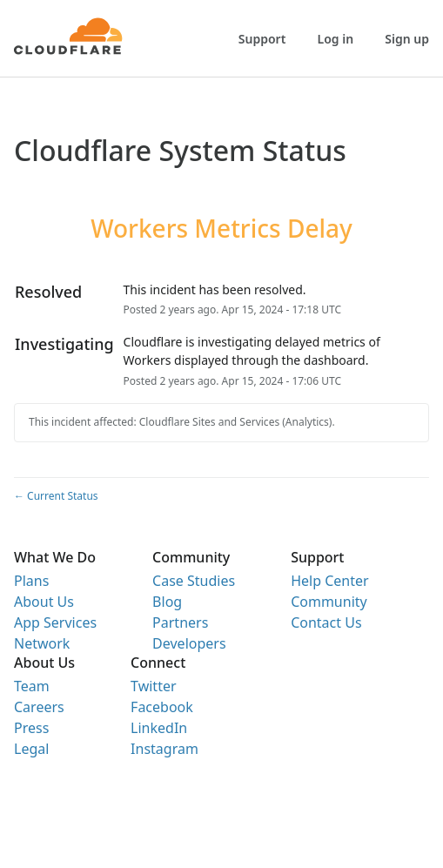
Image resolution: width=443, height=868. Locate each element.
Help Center (329, 581)
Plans (31, 581)
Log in (336, 39)
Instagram (164, 749)
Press (31, 728)
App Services (55, 622)
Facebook (162, 707)
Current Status (56, 496)
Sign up (407, 39)
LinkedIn (159, 728)
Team (32, 686)
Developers (189, 643)
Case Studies (194, 581)
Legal (31, 749)
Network (42, 643)
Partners (180, 622)
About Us (44, 602)
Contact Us (326, 622)
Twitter (153, 686)
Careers (39, 707)
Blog (167, 602)
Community (329, 602)
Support (262, 39)
